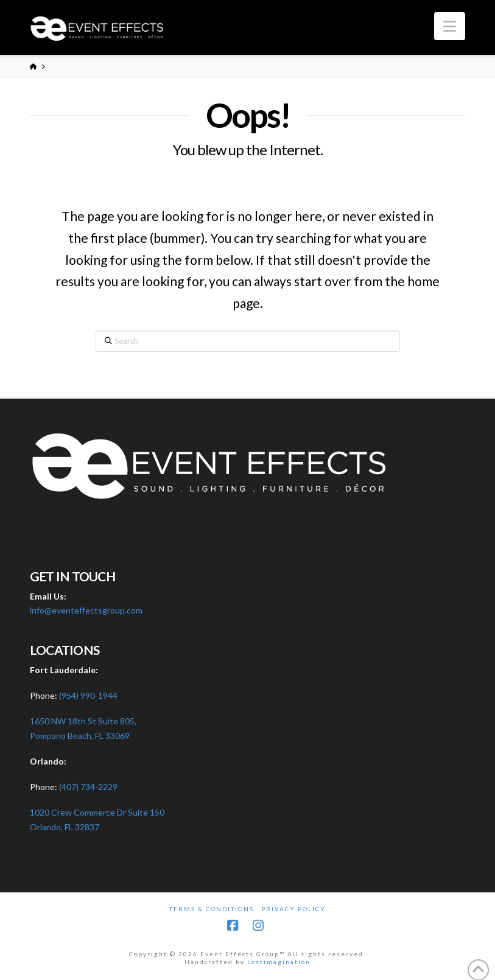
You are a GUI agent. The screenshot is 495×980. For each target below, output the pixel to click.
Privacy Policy (293, 909)
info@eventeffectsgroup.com (86, 610)
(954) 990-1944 (88, 695)
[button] (450, 26)
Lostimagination (279, 962)
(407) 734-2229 (88, 787)
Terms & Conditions (212, 909)
